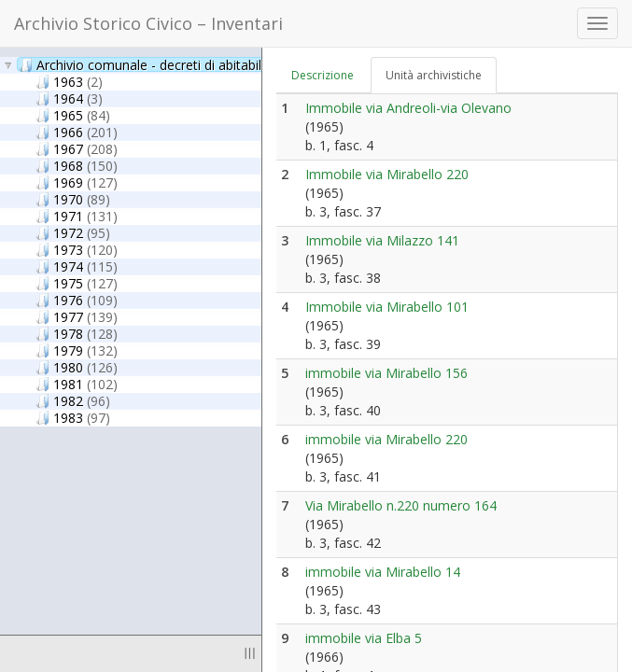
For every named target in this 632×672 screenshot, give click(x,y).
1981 (77, 384)
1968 (77, 165)
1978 (77, 333)
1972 (73, 232)
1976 (77, 300)
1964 (69, 98)
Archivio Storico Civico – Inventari (148, 23)
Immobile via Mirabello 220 (387, 174)
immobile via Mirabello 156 (386, 373)
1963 (69, 81)
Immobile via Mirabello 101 (387, 307)
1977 (77, 316)
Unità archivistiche (434, 75)
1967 (77, 148)
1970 (73, 199)
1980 (77, 367)
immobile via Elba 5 (364, 638)
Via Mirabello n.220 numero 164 (401, 505)
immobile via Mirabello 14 (383, 572)
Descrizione (323, 75)
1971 (77, 216)
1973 (77, 249)
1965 (73, 115)
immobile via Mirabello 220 (386, 439)
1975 (77, 283)
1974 (77, 266)
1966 (77, 132)
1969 (77, 182)
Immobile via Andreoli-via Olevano (408, 108)
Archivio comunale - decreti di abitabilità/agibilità (186, 64)
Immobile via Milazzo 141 (382, 240)
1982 (73, 400)
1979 (77, 350)
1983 (73, 417)
